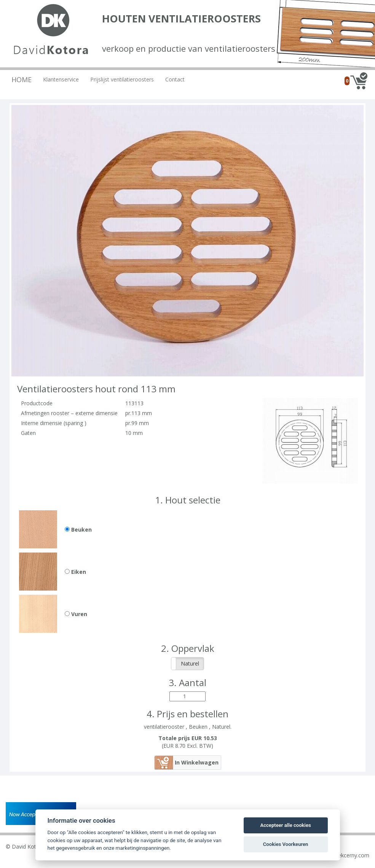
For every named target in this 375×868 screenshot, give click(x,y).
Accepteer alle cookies (285, 825)
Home (22, 80)
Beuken (78, 530)
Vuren (76, 614)
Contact (175, 79)
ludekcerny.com (350, 855)
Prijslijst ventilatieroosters (122, 79)
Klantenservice (61, 79)
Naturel (190, 663)
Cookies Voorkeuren (286, 844)
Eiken (75, 572)
